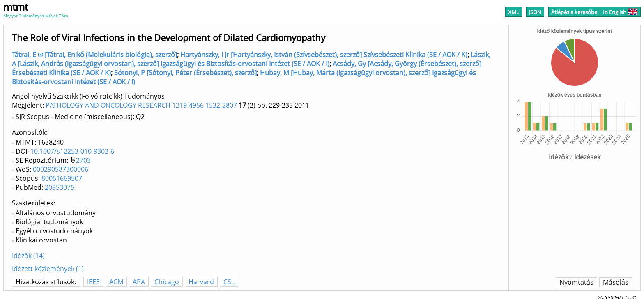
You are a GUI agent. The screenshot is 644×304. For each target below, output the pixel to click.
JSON (535, 12)
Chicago (167, 282)
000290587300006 (61, 169)
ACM (116, 282)
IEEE (93, 282)
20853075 (60, 187)
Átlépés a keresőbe (574, 12)
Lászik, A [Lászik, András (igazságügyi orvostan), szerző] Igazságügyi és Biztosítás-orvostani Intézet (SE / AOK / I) (251, 59)
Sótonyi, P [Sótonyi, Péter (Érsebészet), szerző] (185, 73)
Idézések (587, 157)
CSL (229, 282)
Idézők (559, 157)
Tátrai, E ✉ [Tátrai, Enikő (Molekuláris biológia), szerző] (94, 55)
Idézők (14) (28, 256)
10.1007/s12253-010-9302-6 (72, 151)
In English (620, 12)
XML (514, 12)
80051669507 (62, 178)
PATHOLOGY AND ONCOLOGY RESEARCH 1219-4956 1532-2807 (141, 105)
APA (139, 282)
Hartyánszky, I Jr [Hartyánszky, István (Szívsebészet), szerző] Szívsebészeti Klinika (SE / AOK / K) (324, 55)
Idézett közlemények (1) (48, 269)
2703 (83, 160)
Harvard (201, 282)
